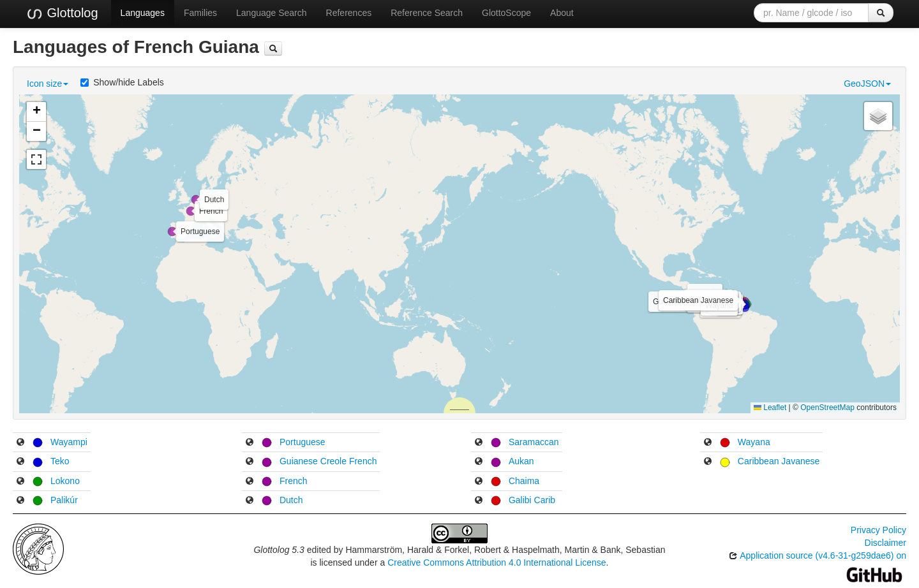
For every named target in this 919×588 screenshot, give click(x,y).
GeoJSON (867, 84)
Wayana (754, 442)
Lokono (65, 481)
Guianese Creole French (328, 461)
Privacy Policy (878, 530)
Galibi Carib (532, 500)
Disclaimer (885, 543)
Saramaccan (534, 442)
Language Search (272, 13)
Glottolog (62, 13)
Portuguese (303, 442)
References (349, 13)
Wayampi (69, 442)
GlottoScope (506, 13)
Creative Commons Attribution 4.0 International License (497, 562)
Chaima (524, 481)
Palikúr (64, 500)
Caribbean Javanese (779, 461)
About (562, 13)
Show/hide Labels (122, 82)
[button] (745, 307)
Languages (143, 13)
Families (200, 13)
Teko (60, 461)
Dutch (291, 500)
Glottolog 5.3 (279, 550)
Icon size (48, 84)
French (294, 481)
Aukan (521, 461)
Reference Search (427, 13)
